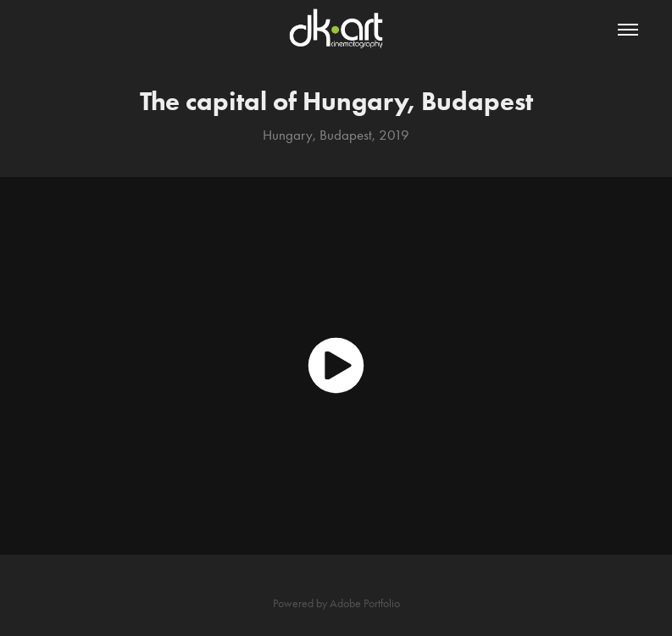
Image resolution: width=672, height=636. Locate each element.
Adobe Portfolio (365, 603)
